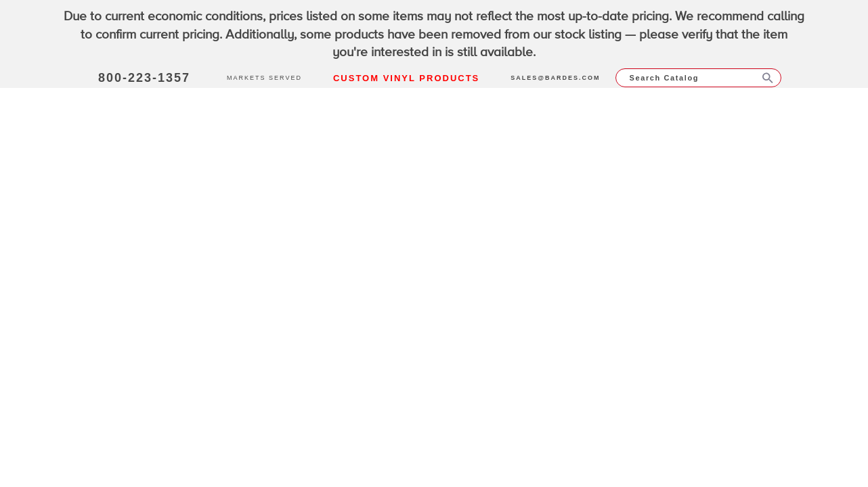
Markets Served (264, 78)
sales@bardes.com (555, 78)
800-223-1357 (144, 78)
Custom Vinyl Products (406, 78)
